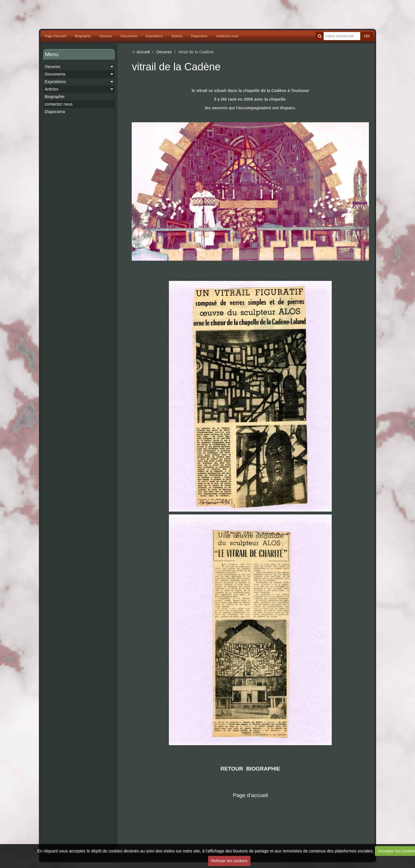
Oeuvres (106, 36)
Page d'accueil (55, 36)
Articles (177, 36)
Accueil (143, 52)
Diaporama (199, 36)
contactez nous (227, 36)
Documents (129, 36)
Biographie (83, 36)
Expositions (154, 36)
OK (367, 36)
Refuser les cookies (229, 861)
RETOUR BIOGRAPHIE (250, 769)
